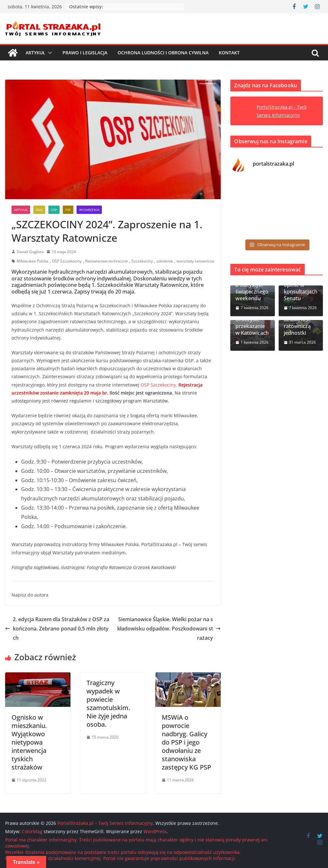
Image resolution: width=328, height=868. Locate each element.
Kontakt (229, 53)
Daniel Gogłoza (30, 252)
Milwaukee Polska (33, 261)
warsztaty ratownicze (195, 261)
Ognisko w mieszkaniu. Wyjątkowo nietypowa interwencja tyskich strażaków (29, 742)
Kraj (39, 210)
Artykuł (35, 53)
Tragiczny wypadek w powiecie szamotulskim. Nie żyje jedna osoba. (108, 704)
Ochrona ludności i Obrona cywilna (163, 53)
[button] (49, 53)
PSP (68, 210)
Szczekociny (142, 261)
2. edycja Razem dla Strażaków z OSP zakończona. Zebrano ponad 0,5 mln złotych (57, 629)
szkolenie (165, 261)
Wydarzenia (89, 210)
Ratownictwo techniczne (107, 261)
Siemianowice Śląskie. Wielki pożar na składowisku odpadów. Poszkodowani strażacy (169, 629)
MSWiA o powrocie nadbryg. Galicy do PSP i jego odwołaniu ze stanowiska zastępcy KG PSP (186, 742)
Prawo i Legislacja (85, 53)
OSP (54, 210)
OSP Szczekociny (67, 261)
